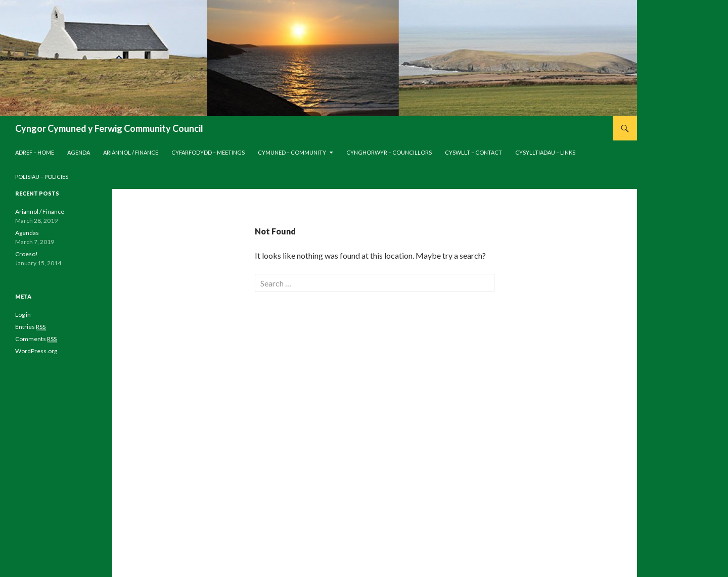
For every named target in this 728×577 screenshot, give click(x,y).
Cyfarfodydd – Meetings (208, 152)
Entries (30, 327)
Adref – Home (35, 152)
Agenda (79, 152)
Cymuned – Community (292, 152)
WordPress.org (36, 351)
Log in (23, 315)
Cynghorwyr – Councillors (389, 152)
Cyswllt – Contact (473, 152)
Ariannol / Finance (131, 152)
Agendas (27, 233)
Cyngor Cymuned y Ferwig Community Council (109, 128)
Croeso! (27, 254)
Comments (36, 339)
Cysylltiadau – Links (545, 152)
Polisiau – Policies (42, 177)
